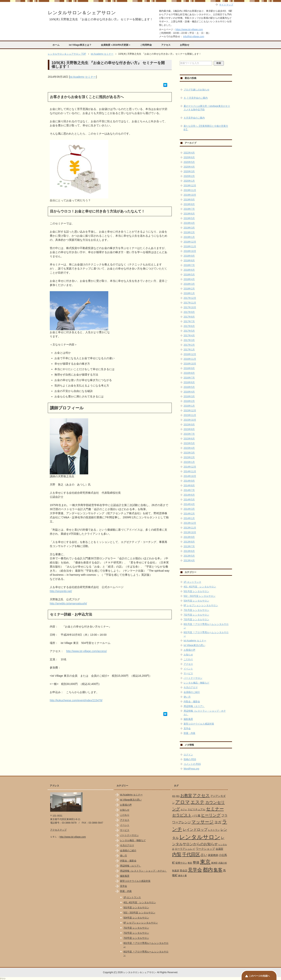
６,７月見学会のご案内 (196, 98)
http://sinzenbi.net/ (61, 591)
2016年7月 (189, 378)
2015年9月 (189, 425)
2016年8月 (189, 373)
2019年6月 (189, 214)
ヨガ (218, 822)
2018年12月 (190, 242)
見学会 (187, 728)
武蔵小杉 (223, 863)
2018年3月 (189, 284)
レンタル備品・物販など (197, 683)
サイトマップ (226, 5)
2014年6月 (189, 495)
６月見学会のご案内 (194, 118)
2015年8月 (189, 429)
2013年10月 (190, 532)
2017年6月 (189, 326)
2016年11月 (190, 359)
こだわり (188, 659)
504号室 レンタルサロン (196, 601)
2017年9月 (189, 312)
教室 (190, 863)
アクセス (166, 45)
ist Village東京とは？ (80, 45)
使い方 (187, 697)
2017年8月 (189, 317)
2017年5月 (189, 331)
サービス (188, 673)
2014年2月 (189, 514)
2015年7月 (189, 434)
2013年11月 (190, 528)
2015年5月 (189, 443)
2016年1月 (189, 406)
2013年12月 (190, 523)
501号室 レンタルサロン (196, 591)
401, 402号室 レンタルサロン (200, 587)
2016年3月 (189, 396)
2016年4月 (189, 392)
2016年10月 (190, 364)
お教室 (186, 795)
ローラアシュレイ (185, 849)
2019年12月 (190, 186)
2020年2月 (189, 176)
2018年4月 (189, 279)
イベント (188, 669)
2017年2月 (189, 345)
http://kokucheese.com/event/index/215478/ (76, 700)
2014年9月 (189, 481)
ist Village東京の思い (194, 645)
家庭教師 (213, 855)
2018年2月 (189, 289)
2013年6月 (189, 551)
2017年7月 (189, 321)
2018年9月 (189, 256)
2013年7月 (189, 546)
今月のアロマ (191, 687)
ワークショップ (205, 849)
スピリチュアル (196, 809)
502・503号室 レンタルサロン (200, 596)
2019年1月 (189, 237)
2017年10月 (190, 307)
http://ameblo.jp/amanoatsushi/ (68, 603)
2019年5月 (189, 218)
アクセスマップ (58, 830)
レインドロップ (195, 830)
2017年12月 (190, 298)
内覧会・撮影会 (192, 702)
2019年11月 (190, 190)
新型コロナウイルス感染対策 (199, 724)
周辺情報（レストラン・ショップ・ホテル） (143, 871)
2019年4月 (189, 223)
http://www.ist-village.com (73, 837)
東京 (205, 862)
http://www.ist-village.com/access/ (87, 651)
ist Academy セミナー (83, 77)
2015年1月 (189, 462)
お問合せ (185, 45)
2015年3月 (189, 453)
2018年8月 (189, 261)
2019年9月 (189, 200)
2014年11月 (190, 471)
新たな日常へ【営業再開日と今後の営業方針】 (206, 128)
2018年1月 (189, 293)
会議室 (219, 849)
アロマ (183, 802)
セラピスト (182, 815)
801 (178, 796)
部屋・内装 (189, 733)
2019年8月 (189, 204)
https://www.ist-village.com (189, 29)
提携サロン (181, 863)
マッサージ (203, 822)
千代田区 (191, 854)
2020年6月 (189, 157)
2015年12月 (190, 411)
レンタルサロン (200, 837)
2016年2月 (189, 401)
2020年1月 (189, 181)
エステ (197, 802)
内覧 (177, 854)
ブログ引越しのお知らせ (197, 90)
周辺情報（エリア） (194, 706)
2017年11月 (190, 303)
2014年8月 (189, 486)
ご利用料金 (146, 45)
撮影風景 (188, 719)
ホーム (56, 45)
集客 (218, 870)
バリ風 (196, 816)
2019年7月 (189, 209)
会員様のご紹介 (192, 692)
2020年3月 (189, 171)
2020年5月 (189, 162)
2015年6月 (189, 439)
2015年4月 (189, 448)
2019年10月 (190, 195)
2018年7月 (189, 265)
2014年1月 (189, 518)
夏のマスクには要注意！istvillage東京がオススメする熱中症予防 (207, 108)
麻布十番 (182, 876)
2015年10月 (190, 420)
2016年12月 (190, 354)
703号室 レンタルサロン (196, 619)
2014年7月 (189, 490)
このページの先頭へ (259, 976)
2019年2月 (189, 232)
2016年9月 (189, 368)
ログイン (188, 755)
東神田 (214, 863)
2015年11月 (190, 415)
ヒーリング (211, 815)
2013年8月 (189, 542)
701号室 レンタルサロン (196, 610)
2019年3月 (189, 228)
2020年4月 (189, 167)
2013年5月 (189, 556)
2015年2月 (189, 457)
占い (204, 855)
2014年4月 (189, 504)
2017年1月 (189, 350)
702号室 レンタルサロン (196, 615)
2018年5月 (189, 275)
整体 (196, 862)
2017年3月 (189, 340)
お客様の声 (189, 650)
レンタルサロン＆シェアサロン (82, 13)
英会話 (184, 871)
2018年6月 (189, 270)
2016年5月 (189, 387)
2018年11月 (190, 246)
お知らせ (188, 655)
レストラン (214, 830)
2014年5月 (189, 500)
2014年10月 (190, 476)
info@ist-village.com (194, 37)
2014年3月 (189, 509)
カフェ (184, 810)
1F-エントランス (192, 582)
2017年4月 (189, 336)
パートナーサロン (193, 678)
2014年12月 (190, 467)
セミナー (215, 809)
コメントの (192, 764)
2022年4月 (189, 153)
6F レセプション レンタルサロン (201, 605)
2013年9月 (189, 537)
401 (174, 796)
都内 (208, 870)
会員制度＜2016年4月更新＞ (116, 45)
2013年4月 (189, 561)
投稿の (190, 759)
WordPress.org (191, 769)
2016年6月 (189, 382)
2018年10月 (190, 251)
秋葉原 (176, 871)
